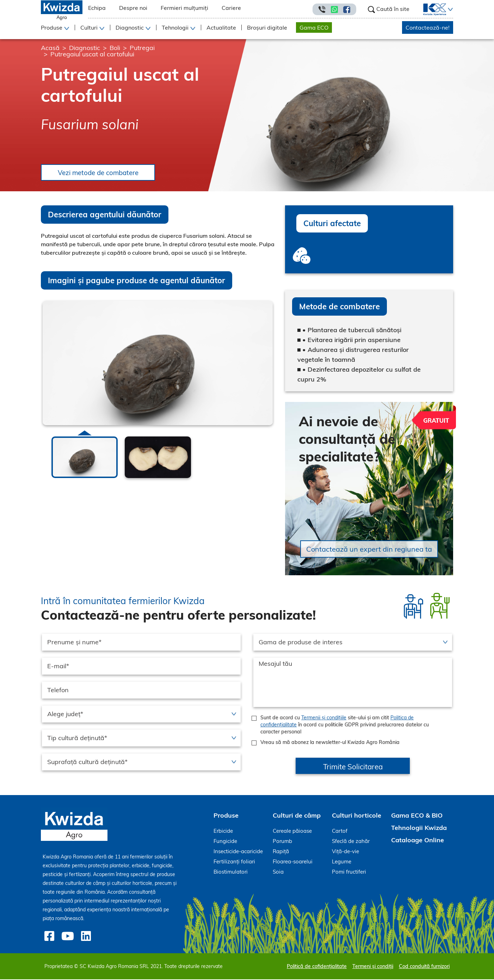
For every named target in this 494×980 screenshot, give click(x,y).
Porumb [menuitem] (282, 842)
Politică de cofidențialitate (317, 967)
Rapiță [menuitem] (281, 852)
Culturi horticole (357, 816)
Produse (226, 816)
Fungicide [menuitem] (225, 842)
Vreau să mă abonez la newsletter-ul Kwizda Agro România (330, 743)
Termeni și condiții (373, 967)
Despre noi (133, 8)
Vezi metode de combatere (102, 173)
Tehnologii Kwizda (419, 828)
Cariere (231, 8)
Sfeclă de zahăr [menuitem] (351, 842)
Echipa (97, 8)
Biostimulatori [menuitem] (231, 872)
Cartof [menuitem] (340, 832)
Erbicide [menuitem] (223, 832)
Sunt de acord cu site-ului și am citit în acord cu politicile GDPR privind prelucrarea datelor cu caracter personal (345, 725)
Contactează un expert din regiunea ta (369, 550)
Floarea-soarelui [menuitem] (293, 862)
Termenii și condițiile (324, 718)
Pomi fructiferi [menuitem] (349, 872)
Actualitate (221, 27)
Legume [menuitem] (342, 862)
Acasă (50, 48)
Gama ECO (314, 27)
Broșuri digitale (267, 27)
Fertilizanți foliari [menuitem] (234, 862)
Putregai (142, 48)
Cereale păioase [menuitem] (292, 832)
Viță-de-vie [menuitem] (345, 852)
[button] (450, 10)
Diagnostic (85, 48)
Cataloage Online (418, 841)
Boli (115, 48)
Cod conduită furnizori (424, 967)
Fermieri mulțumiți (184, 8)
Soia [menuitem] (278, 872)
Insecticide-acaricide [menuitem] (238, 852)
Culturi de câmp (297, 816)
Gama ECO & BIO (417, 816)
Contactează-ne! (428, 27)
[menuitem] (430, 10)
